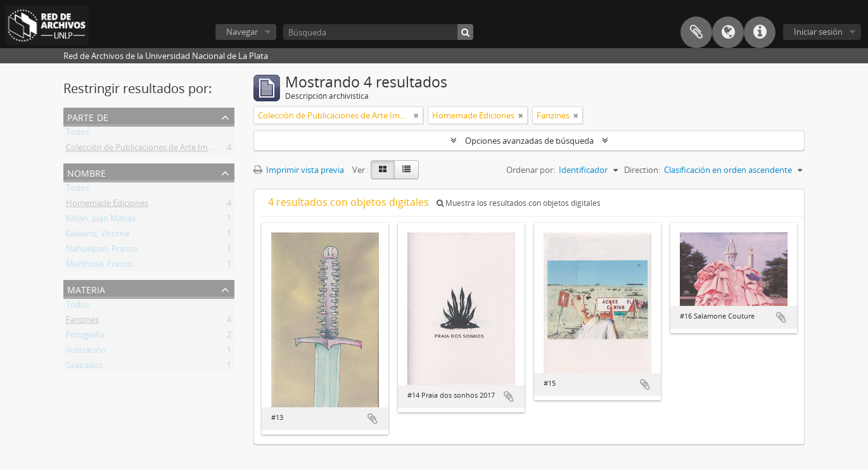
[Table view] (406, 170)
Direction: (642, 170)
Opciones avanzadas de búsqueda (529, 141)
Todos (78, 134)
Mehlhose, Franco (99, 266)
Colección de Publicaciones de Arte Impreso (148, 149)
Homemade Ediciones (107, 205)
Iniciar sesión (818, 32)
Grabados (84, 367)
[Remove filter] (416, 115)
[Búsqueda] (378, 32)
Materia (86, 289)
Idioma (728, 32)
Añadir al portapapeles (373, 419)
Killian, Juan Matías (101, 220)
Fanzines (82, 322)
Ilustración (86, 352)
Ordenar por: (531, 170)
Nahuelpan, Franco (102, 251)
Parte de (88, 116)
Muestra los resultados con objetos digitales (519, 203)
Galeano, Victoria (98, 236)
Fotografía (85, 337)
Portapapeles (696, 32)
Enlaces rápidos (760, 32)
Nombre (86, 172)
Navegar (242, 32)
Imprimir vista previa (299, 170)
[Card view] (383, 170)
